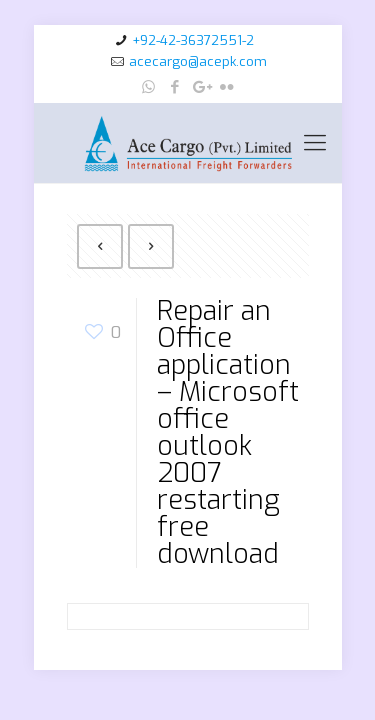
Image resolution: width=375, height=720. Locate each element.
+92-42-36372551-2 (193, 40)
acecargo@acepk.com (198, 61)
